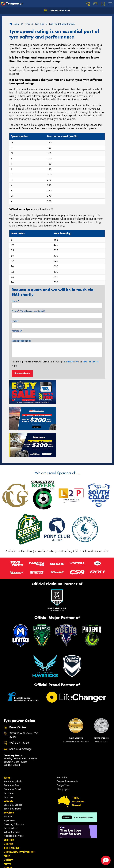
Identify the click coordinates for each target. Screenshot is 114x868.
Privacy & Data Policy (21, 863)
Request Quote (22, 373)
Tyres (7, 751)
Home (14, 24)
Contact (8, 817)
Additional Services (14, 809)
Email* (15, 321)
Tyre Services (10, 801)
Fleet (7, 829)
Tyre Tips (8, 770)
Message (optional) (21, 341)
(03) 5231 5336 (19, 716)
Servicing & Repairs (14, 798)
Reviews (9, 845)
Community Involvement (19, 825)
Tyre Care (9, 766)
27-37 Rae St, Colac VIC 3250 (24, 708)
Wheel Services (12, 805)
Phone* (28, 311)
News (7, 837)
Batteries (8, 790)
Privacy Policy (71, 362)
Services (9, 786)
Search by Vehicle (13, 755)
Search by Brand (12, 763)
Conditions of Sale (39, 863)
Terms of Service (91, 362)
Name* (15, 301)
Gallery (8, 833)
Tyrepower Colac (57, 11)
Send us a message (20, 722)
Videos (8, 841)
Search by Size (11, 759)
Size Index (62, 751)
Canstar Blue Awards (67, 755)
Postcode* (17, 331)
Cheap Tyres (63, 762)
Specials (9, 813)
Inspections (9, 794)
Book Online (12, 821)
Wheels (8, 774)
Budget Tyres (63, 759)
